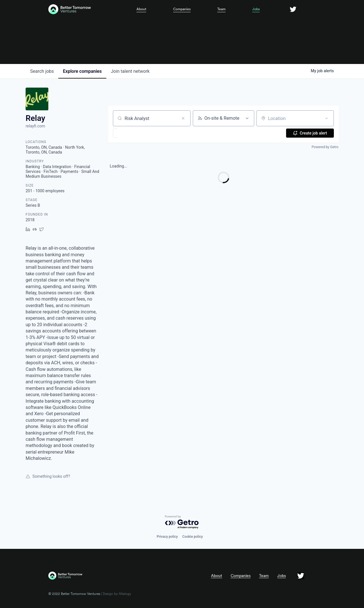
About (141, 9)
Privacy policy (167, 537)
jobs (42, 71)
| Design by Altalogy (116, 594)
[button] (132, 133)
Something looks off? (48, 476)
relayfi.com (35, 126)
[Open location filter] (326, 118)
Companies (182, 9)
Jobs (256, 9)
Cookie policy (193, 537)
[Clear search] (183, 118)
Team (221, 9)
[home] (86, 9)
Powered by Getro (325, 147)
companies (82, 71)
